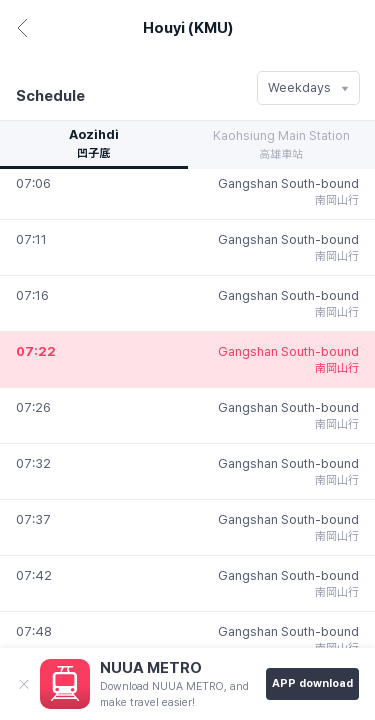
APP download (312, 683)
